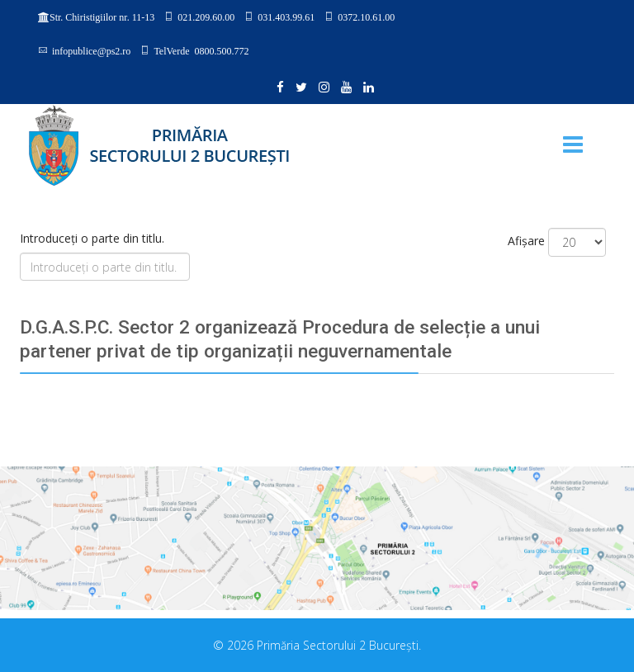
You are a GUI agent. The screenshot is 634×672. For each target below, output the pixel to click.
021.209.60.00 (206, 17)
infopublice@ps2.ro (91, 50)
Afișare (526, 241)
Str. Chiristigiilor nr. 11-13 (102, 17)
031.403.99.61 (286, 17)
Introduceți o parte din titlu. (94, 238)
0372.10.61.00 (366, 17)
